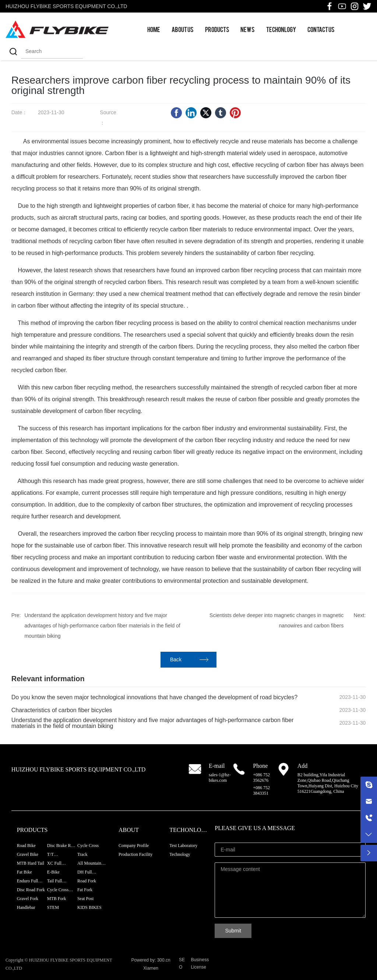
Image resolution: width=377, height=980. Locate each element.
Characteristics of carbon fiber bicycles (62, 710)
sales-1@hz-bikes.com (220, 778)
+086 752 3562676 (261, 778)
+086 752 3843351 (261, 790)
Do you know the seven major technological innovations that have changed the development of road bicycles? (154, 697)
